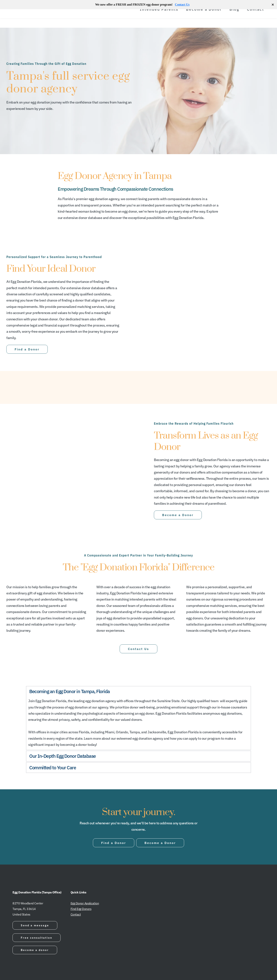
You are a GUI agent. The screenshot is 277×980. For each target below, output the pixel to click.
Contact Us (182, 5)
